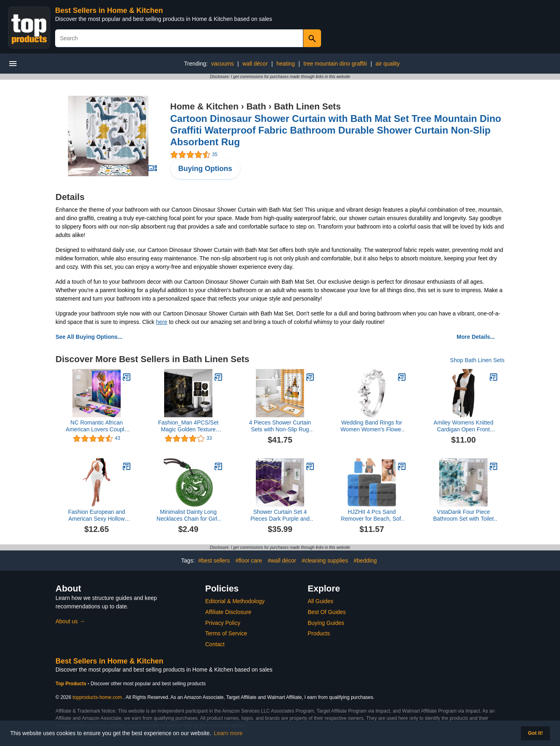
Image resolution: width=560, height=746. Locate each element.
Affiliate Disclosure (228, 612)
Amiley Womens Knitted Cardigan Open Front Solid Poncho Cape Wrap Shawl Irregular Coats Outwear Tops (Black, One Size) (463, 426)
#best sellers (214, 561)
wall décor (255, 64)
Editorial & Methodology (235, 601)
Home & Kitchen (204, 106)
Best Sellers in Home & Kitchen (109, 10)
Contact (215, 644)
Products (319, 633)
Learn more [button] (229, 733)
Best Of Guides (327, 612)
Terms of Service (226, 633)
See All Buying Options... (89, 337)
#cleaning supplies (325, 561)
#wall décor (282, 561)
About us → (70, 621)
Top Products (72, 684)
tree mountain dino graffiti (335, 64)
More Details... (476, 337)
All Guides (321, 601)
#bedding (365, 561)
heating (286, 64)
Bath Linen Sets (307, 106)
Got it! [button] (535, 733)
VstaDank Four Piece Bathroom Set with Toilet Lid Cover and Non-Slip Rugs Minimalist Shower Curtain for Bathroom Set (464, 515)
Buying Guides (326, 623)
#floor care (249, 561)
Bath (256, 106)
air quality (388, 64)
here (162, 322)
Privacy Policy (223, 623)
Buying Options (205, 169)
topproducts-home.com (97, 697)
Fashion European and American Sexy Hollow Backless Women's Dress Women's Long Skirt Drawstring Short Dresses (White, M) (97, 515)
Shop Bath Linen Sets (477, 360)
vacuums (222, 64)
